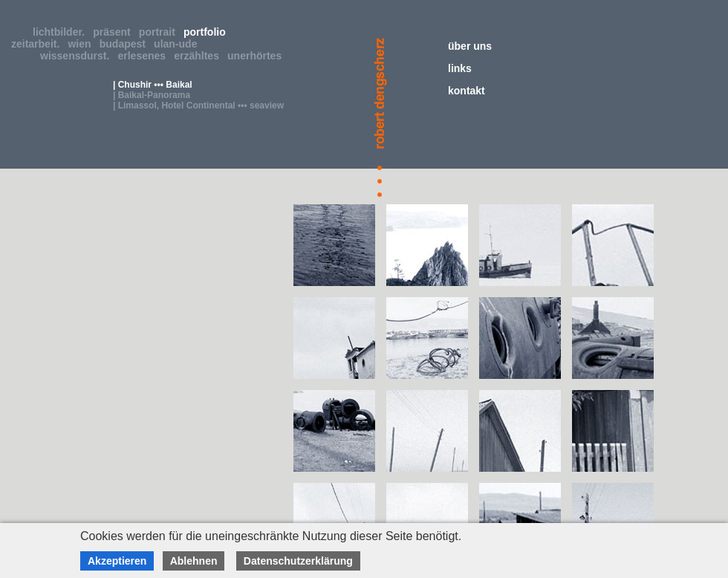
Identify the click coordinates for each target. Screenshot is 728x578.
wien (82, 44)
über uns (470, 46)
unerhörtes (257, 56)
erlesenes (145, 56)
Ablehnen (194, 561)
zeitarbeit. (38, 44)
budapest (126, 44)
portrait (160, 32)
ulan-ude (178, 44)
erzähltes (199, 56)
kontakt (467, 91)
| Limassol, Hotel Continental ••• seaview (198, 105)
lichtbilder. (62, 32)
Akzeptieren (117, 561)
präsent (114, 32)
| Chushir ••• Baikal (153, 85)
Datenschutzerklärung (298, 561)
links (460, 68)
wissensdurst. (78, 56)
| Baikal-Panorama (152, 95)
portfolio (208, 32)
